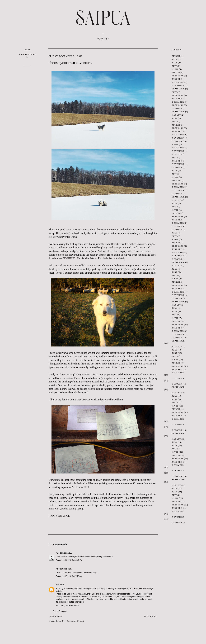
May (174, 66)
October (177, 109)
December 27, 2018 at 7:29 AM (69, 576)
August (176, 115)
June (175, 63)
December (178, 82)
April (175, 69)
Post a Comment (60, 611)
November (178, 86)
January (177, 79)
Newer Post (56, 617)
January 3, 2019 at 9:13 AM (68, 606)
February (178, 76)
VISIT (27, 54)
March (176, 56)
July (175, 59)
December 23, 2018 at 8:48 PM (69, 560)
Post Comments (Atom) (73, 621)
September (178, 89)
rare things (61, 553)
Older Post (150, 617)
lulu (58, 585)
